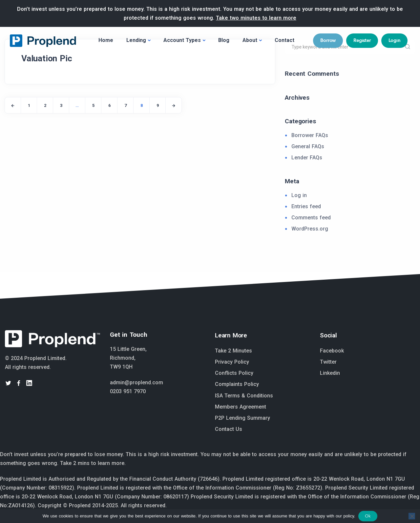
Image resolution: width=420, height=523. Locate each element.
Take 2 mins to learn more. (93, 463)
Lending (136, 40)
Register (362, 40)
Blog (224, 40)
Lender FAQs (307, 158)
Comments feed (311, 218)
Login (394, 40)
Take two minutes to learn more (256, 18)
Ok (368, 516)
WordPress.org (310, 229)
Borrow (328, 40)
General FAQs (308, 146)
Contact (284, 40)
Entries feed (306, 206)
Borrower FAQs (310, 135)
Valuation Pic (47, 58)
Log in (299, 195)
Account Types (182, 40)
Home (106, 40)
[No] (412, 516)
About (250, 40)
